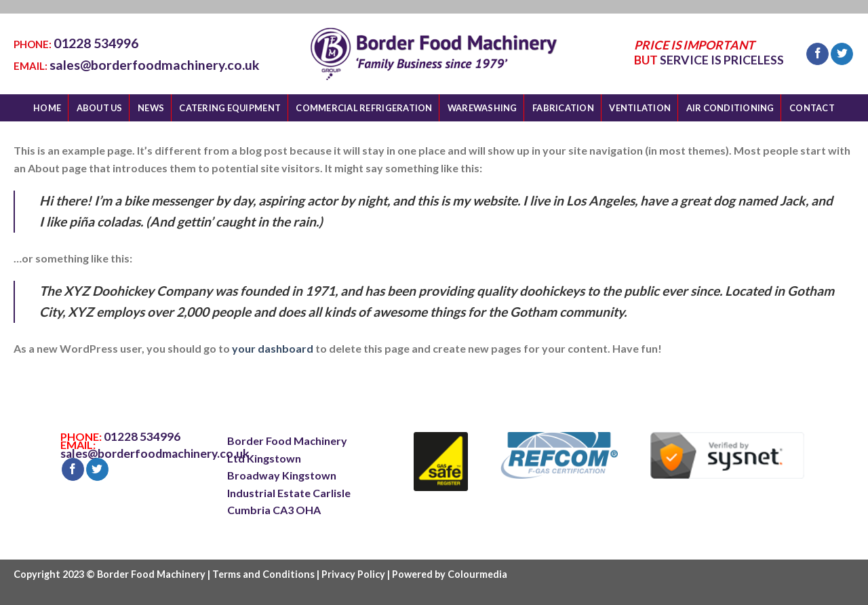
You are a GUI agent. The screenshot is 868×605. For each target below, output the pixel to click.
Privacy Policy (353, 574)
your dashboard (273, 348)
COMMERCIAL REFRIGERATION (364, 108)
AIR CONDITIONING (730, 108)
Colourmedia (477, 574)
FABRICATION (563, 108)
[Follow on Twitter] (842, 54)
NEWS (151, 108)
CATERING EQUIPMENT (230, 108)
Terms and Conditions (263, 574)
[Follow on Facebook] (817, 54)
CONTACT (812, 108)
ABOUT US (100, 108)
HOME (47, 108)
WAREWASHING (482, 108)
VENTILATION (640, 108)
